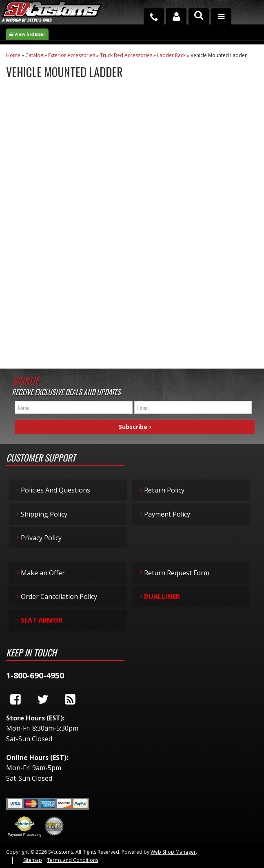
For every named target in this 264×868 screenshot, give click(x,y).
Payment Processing (25, 835)
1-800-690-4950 (35, 675)
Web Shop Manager (173, 852)
